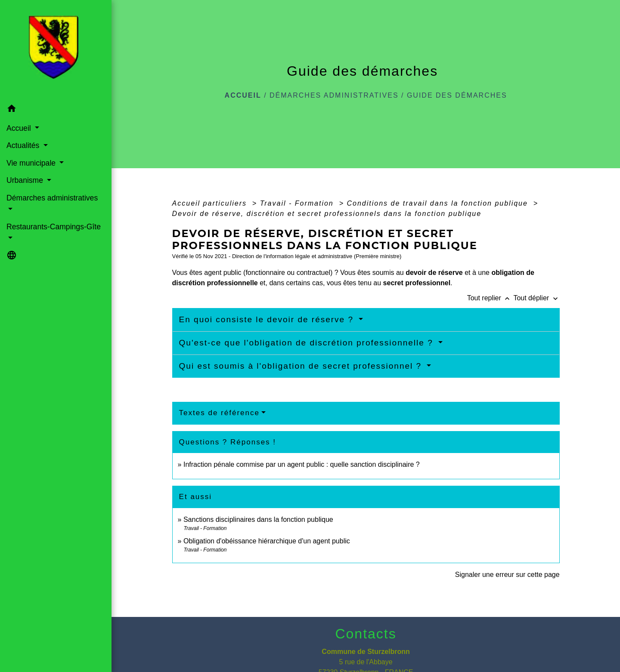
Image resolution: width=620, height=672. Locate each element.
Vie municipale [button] (32, 163)
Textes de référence (219, 413)
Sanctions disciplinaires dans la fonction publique (259, 519)
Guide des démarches (457, 95)
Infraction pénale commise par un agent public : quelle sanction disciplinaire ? (302, 464)
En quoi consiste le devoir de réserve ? (268, 319)
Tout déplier (536, 298)
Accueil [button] (20, 128)
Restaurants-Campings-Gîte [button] (54, 227)
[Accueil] (56, 50)
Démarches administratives (334, 95)
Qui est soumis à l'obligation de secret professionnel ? (302, 366)
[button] (56, 109)
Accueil (243, 95)
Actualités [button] (24, 145)
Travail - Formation (298, 203)
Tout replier (490, 298)
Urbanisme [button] (26, 180)
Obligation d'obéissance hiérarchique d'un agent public (267, 541)
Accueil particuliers (211, 203)
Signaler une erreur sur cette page (507, 575)
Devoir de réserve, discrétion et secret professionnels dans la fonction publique (327, 214)
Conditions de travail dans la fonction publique (439, 203)
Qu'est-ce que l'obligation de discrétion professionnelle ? (308, 343)
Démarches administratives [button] (52, 198)
